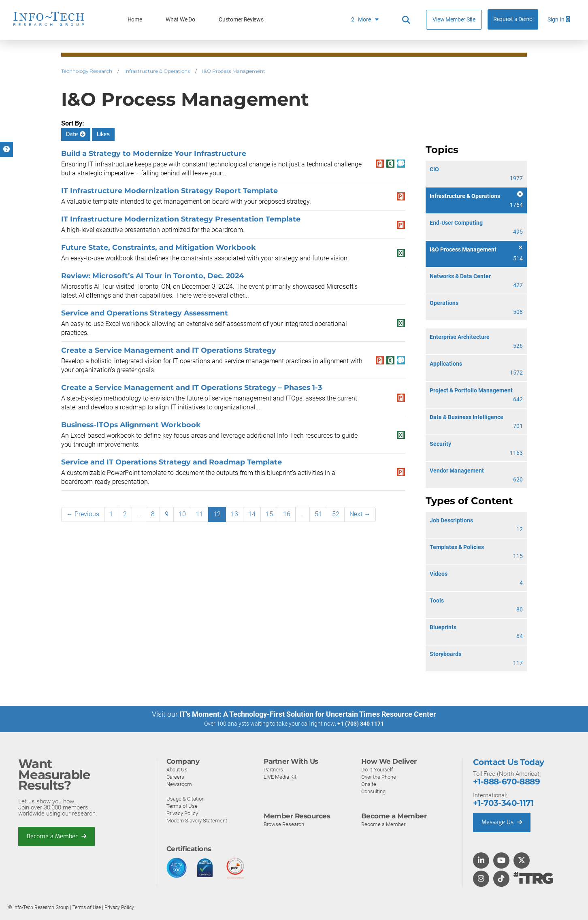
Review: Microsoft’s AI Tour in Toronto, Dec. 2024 (152, 276)
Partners (273, 769)
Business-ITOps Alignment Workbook (131, 425)
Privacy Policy (182, 813)
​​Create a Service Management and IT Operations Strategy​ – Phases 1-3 (192, 387)
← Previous (83, 514)
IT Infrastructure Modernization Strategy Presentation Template (181, 219)
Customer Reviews (241, 20)
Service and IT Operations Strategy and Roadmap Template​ (171, 462)
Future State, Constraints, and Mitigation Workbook (159, 247)
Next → (360, 514)
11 (200, 514)
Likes (103, 134)
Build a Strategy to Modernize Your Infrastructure (154, 153)
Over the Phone (379, 776)
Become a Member (57, 837)
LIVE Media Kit (280, 776)
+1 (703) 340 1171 (361, 724)
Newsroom (179, 784)
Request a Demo (513, 19)
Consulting (373, 791)
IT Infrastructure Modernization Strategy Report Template (169, 191)
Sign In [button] (559, 20)
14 (252, 514)
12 (217, 514)
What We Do (180, 20)
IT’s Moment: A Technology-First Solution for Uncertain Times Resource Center (308, 714)
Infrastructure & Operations (157, 71)
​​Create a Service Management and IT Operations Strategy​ (169, 350)
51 (318, 514)
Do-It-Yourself (377, 769)
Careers (175, 776)
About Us (177, 769)
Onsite (369, 784)
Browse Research (284, 824)
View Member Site (454, 19)
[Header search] (406, 20)
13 (234, 514)
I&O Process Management (234, 71)
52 (336, 514)
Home (135, 20)
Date (76, 134)
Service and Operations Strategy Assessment (145, 313)
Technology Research (87, 71)
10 (182, 514)
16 (287, 514)
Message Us (503, 822)
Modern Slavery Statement (197, 820)
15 (269, 514)
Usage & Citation (185, 798)
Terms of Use (182, 806)
